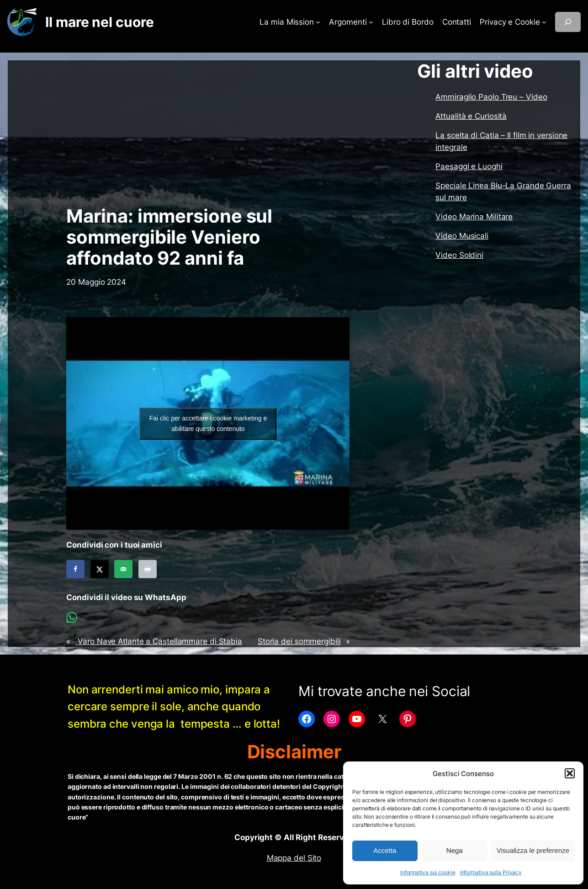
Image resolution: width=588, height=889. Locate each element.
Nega (455, 850)
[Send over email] (123, 569)
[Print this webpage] (148, 569)
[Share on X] (100, 569)
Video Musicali (462, 236)
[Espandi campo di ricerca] (568, 22)
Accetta (385, 850)
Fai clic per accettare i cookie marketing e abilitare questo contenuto (208, 423)
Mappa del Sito (294, 858)
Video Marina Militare (474, 217)
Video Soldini (459, 255)
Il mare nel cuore (99, 22)
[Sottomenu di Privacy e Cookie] (544, 22)
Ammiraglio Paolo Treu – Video (491, 97)
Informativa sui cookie (428, 872)
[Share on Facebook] (75, 569)
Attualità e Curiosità (471, 116)
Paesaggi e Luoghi (469, 166)
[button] (570, 773)
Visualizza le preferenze (533, 850)
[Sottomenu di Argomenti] (371, 22)
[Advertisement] (208, 133)
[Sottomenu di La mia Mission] (318, 22)
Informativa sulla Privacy (491, 872)
